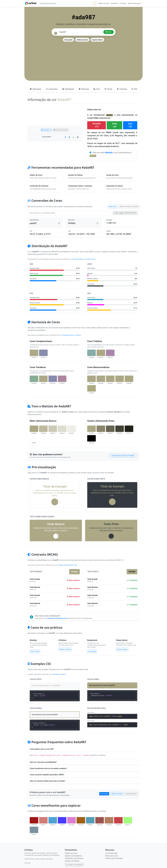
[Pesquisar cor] (80, 32)
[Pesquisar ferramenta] (65, 3)
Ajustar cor (46, 130)
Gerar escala (35, 651)
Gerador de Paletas (77, 259)
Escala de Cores (90, 259)
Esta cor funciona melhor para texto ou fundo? (47, 781)
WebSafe (109, 153)
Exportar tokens (97, 40)
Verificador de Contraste (74, 858)
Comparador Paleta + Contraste (71, 335)
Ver (109, 32)
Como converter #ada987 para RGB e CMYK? (47, 775)
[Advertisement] (83, 58)
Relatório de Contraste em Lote (68, 565)
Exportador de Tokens (59, 674)
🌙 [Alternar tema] (95, 3)
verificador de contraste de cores (57, 618)
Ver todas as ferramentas (74, 865)
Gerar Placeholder (61, 130)
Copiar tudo (112, 206)
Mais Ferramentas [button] (134, 3)
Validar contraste (82, 40)
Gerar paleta (68, 40)
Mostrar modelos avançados (129, 206)
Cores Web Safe (111, 853)
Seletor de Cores (71, 853)
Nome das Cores (112, 856)
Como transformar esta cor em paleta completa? (48, 768)
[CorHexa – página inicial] (31, 3)
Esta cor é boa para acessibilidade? (43, 762)
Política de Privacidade (114, 858)
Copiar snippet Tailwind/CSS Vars (125, 213)
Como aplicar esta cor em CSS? (42, 749)
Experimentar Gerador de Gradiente (123, 456)
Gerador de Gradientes (73, 856)
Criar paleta (92, 651)
